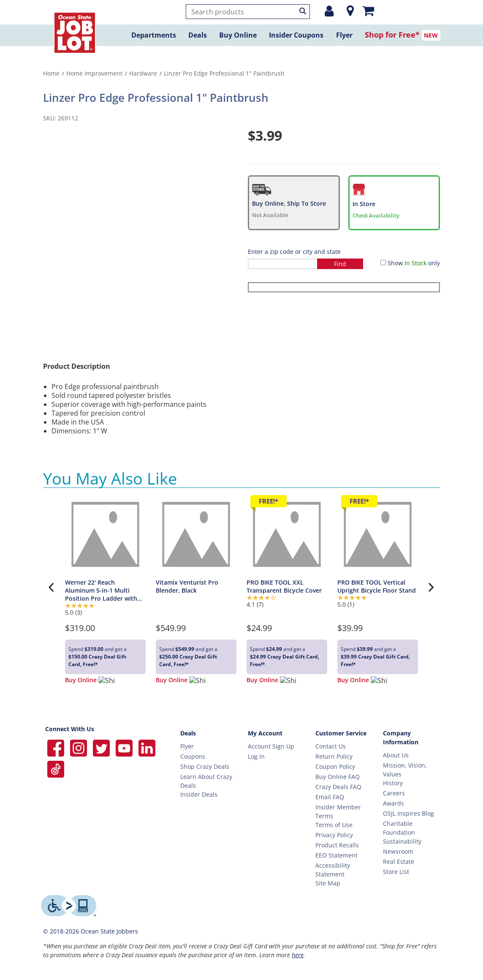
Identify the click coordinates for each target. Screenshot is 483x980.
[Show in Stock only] (383, 263)
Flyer (344, 35)
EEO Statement (336, 855)
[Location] (348, 11)
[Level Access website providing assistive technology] (69, 906)
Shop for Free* (392, 35)
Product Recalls (337, 845)
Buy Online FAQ (338, 777)
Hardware (143, 73)
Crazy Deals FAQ (338, 787)
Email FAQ (330, 797)
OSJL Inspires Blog (408, 813)
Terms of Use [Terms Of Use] (334, 825)
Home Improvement (94, 73)
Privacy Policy (334, 835)
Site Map (328, 883)
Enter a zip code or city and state (294, 252)
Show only (414, 263)
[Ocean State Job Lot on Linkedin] (147, 747)
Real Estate (399, 862)
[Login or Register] (329, 11)
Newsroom (398, 851)
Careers (394, 793)
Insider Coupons (296, 35)
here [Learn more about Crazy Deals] (298, 955)
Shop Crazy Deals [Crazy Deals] (205, 766)
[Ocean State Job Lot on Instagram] (79, 747)
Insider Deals (199, 794)
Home (51, 73)
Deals (198, 35)
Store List (396, 872)
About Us (396, 755)
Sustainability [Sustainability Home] (402, 841)
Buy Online (238, 35)
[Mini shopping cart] (368, 11)
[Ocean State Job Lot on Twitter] (102, 747)
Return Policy (334, 756)
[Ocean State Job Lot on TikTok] (56, 768)
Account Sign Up (271, 746)
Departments (154, 35)
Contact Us (331, 746)
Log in (256, 756)
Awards (393, 803)
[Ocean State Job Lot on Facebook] (57, 747)
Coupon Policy (335, 766)
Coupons (193, 756)
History (393, 783)
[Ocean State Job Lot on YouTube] (125, 747)
